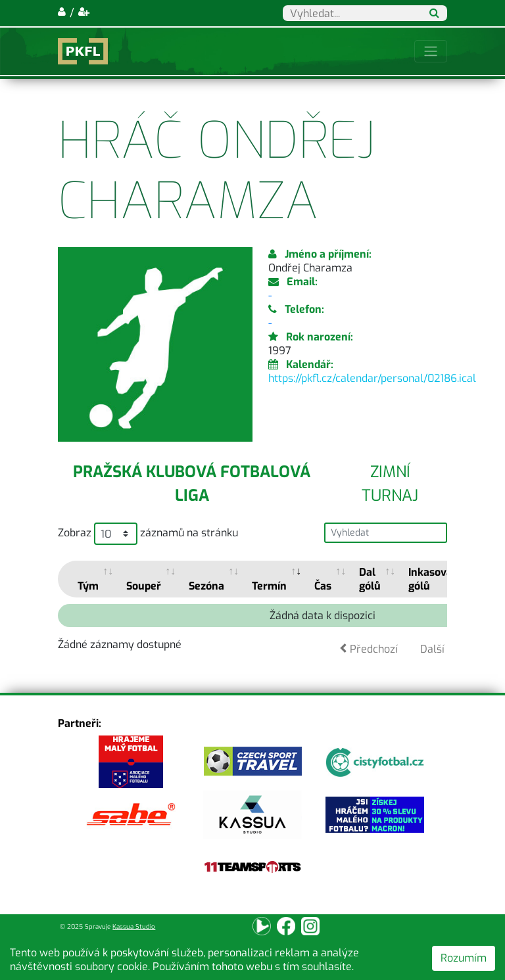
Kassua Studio (134, 926)
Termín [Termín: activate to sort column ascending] (269, 586)
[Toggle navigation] (431, 51)
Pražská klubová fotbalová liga (192, 484)
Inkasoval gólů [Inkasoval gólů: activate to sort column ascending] (432, 579)
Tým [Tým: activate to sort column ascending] (88, 586)
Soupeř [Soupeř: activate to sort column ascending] (144, 586)
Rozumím (464, 958)
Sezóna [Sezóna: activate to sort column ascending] (206, 586)
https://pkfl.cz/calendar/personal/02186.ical (372, 378)
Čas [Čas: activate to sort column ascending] (323, 586)
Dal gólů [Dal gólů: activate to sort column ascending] (370, 579)
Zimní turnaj (390, 484)
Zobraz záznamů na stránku (148, 534)
